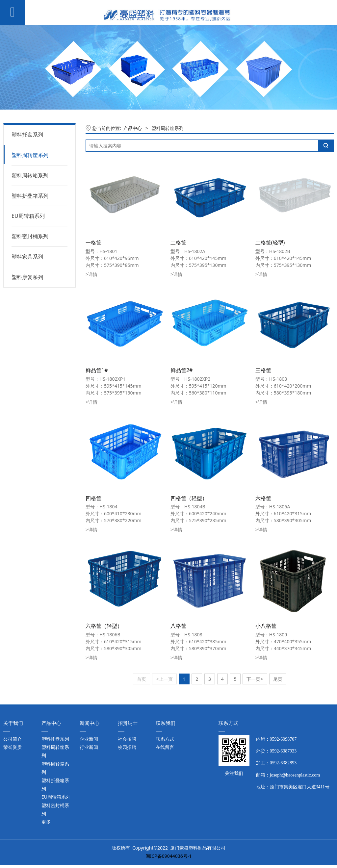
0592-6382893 (283, 763)
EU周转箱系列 (28, 216)
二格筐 (178, 243)
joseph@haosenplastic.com (295, 775)
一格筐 (93, 243)
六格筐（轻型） (104, 626)
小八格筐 (266, 626)
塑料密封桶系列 (30, 236)
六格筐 (263, 498)
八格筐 (178, 626)
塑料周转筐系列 (30, 155)
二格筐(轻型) (270, 243)
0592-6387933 (283, 751)
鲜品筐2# (182, 370)
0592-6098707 (283, 739)
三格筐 (263, 370)
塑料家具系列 (27, 257)
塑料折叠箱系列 (30, 196)
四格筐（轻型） (189, 498)
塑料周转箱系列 (30, 175)
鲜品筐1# (97, 370)
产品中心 (133, 128)
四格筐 (93, 498)
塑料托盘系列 (27, 135)
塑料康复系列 (27, 277)
